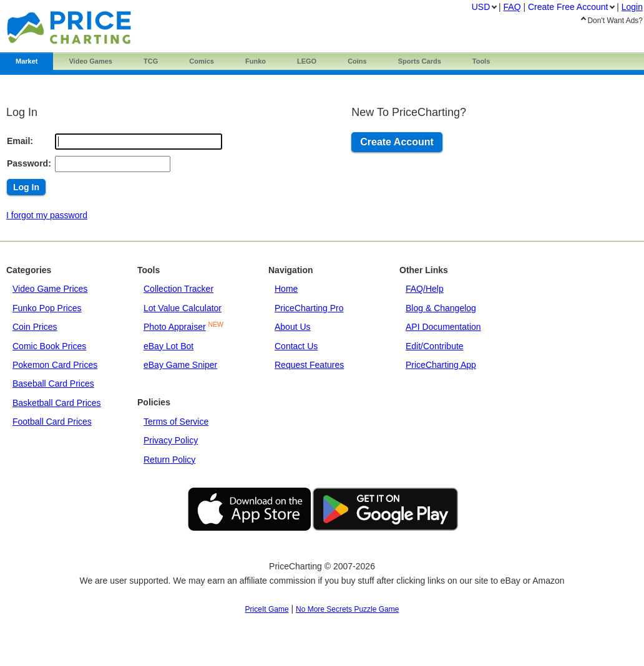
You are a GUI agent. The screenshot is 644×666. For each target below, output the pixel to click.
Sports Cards (420, 61)
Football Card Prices (52, 422)
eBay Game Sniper (180, 365)
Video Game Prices (50, 289)
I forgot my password (47, 215)
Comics (202, 61)
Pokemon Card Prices (55, 365)
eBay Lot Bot (168, 346)
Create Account (397, 142)
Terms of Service (176, 422)
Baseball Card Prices (53, 384)
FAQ (512, 7)
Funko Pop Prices (47, 308)
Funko (256, 61)
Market (27, 61)
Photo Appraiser (175, 327)
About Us (293, 327)
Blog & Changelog (441, 308)
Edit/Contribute (435, 346)
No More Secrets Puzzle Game (347, 609)
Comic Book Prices (49, 346)
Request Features (309, 365)
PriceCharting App (441, 365)
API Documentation (443, 327)
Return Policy (169, 460)
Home (286, 289)
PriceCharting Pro (309, 308)
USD (481, 7)
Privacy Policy (171, 440)
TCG (151, 61)
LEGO (307, 61)
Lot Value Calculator (183, 308)
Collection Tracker (178, 289)
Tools (481, 61)
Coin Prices (35, 327)
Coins (357, 61)
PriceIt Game (267, 609)
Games (90, 61)
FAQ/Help (425, 289)
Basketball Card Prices (57, 403)
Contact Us (296, 346)
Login (632, 7)
